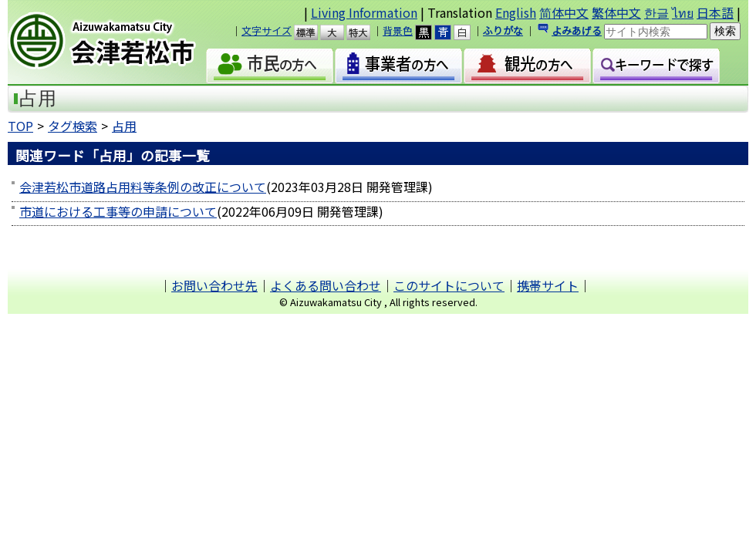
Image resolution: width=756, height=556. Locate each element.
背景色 (398, 30)
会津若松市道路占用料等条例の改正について (143, 187)
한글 (656, 12)
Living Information (364, 12)
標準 (313, 32)
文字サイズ (267, 30)
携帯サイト (548, 285)
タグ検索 (73, 126)
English (516, 12)
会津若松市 (115, 42)
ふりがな (503, 30)
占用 (124, 126)
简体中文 (564, 12)
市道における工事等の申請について (118, 211)
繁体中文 (616, 12)
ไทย (683, 12)
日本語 (715, 12)
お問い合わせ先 (214, 285)
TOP (20, 126)
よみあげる (577, 30)
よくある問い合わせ (326, 285)
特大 (365, 32)
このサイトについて (449, 285)
